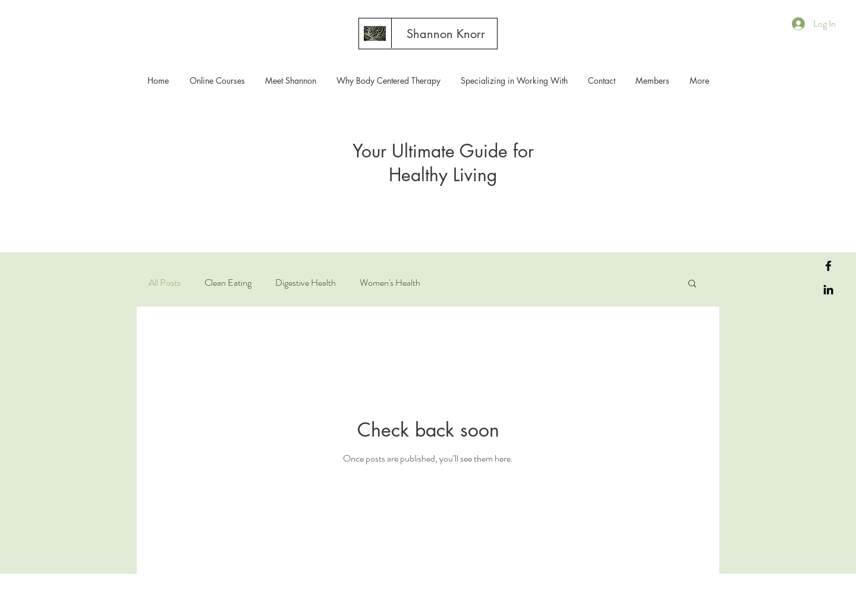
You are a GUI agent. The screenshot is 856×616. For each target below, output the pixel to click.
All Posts (165, 283)
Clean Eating (228, 283)
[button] (692, 284)
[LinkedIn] (828, 290)
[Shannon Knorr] (446, 34)
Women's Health (390, 283)
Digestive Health (306, 283)
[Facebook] (828, 266)
